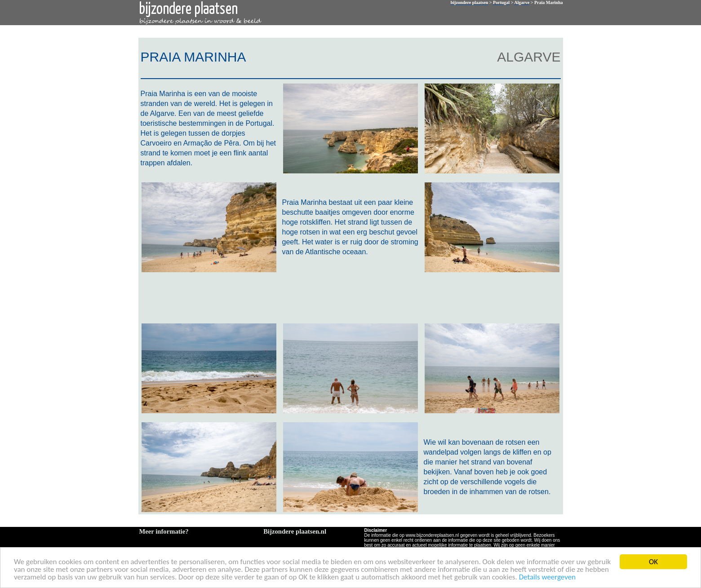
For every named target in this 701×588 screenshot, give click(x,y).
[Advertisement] (349, 297)
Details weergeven (548, 577)
